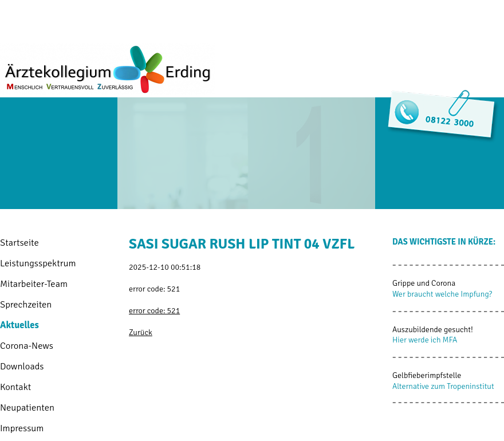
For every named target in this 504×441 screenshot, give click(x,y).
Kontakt (15, 387)
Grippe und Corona (424, 283)
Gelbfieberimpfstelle (427, 375)
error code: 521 (154, 311)
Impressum (22, 428)
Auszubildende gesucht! (433, 330)
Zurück (141, 332)
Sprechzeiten (26, 304)
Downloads (22, 366)
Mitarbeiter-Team (34, 284)
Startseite (19, 243)
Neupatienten (27, 407)
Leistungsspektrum (38, 263)
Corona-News (27, 346)
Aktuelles (19, 325)
